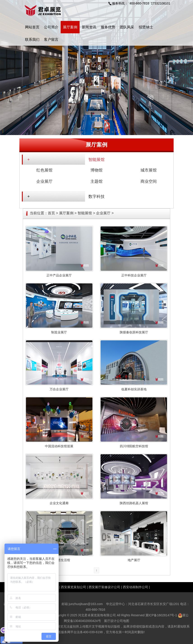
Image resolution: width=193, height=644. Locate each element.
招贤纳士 (146, 27)
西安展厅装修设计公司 (104, 587)
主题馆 (96, 181)
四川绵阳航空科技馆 (134, 446)
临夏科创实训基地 (134, 389)
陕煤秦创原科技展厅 (134, 332)
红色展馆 (44, 170)
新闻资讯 (89, 27)
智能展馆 (96, 160)
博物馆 (96, 170)
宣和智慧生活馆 (59, 560)
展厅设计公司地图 (117, 621)
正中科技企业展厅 (134, 275)
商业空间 (149, 181)
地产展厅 (134, 560)
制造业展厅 (59, 332)
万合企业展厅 (59, 389)
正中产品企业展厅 (59, 275)
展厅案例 (70, 27)
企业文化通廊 (59, 503)
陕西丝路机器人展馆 (134, 503)
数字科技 (96, 197)
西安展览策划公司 (74, 587)
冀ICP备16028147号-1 (161, 615)
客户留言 (51, 40)
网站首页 (32, 27)
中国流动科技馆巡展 (59, 446)
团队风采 (127, 27)
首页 (51, 213)
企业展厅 (44, 181)
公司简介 (51, 27)
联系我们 (32, 40)
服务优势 (108, 27)
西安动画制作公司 (136, 587)
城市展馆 (149, 170)
